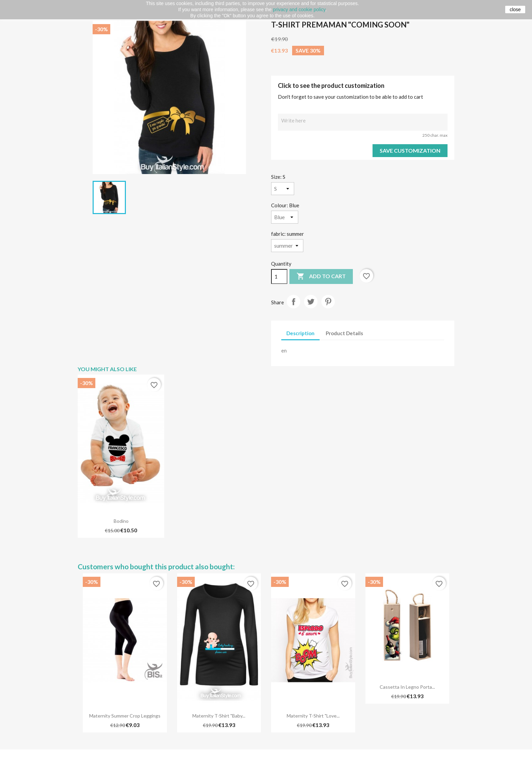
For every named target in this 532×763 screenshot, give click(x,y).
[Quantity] (279, 276)
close (515, 9)
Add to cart (321, 276)
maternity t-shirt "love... (313, 716)
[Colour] (285, 217)
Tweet (311, 302)
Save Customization (410, 150)
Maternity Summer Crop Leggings (125, 716)
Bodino (121, 521)
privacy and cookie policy (299, 9)
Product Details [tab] (344, 333)
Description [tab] (300, 333)
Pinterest (328, 302)
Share (293, 302)
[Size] (283, 189)
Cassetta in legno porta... (407, 687)
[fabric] (287, 246)
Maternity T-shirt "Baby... (219, 716)
